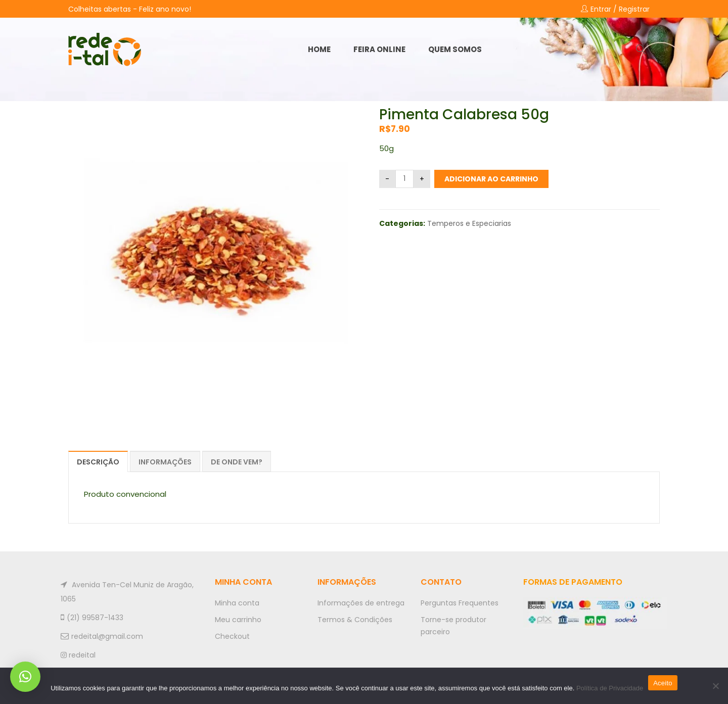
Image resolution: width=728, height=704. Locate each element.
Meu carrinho (238, 620)
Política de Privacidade (610, 688)
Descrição (98, 462)
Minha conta (237, 603)
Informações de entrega (361, 603)
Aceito (663, 683)
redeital (78, 655)
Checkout (232, 636)
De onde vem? (237, 462)
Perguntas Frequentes (460, 603)
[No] (715, 686)
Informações (165, 462)
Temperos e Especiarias (469, 223)
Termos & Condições (355, 620)
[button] (25, 677)
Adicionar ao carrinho (491, 179)
